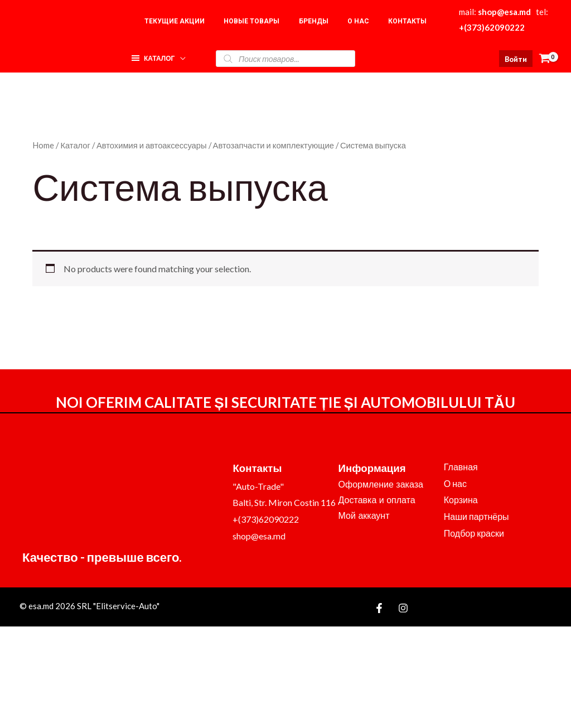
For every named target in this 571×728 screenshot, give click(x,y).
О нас (455, 483)
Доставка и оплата (377, 500)
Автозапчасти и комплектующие (274, 145)
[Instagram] (403, 608)
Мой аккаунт (364, 516)
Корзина (461, 500)
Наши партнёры (476, 516)
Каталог (75, 145)
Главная (461, 467)
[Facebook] (379, 608)
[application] (180, 56)
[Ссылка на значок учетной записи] (516, 59)
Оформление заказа (381, 484)
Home (43, 145)
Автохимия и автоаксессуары (152, 145)
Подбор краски (474, 533)
